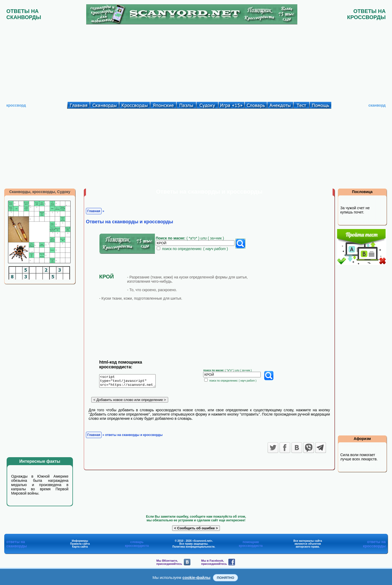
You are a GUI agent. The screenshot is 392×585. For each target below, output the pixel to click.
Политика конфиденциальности (193, 547)
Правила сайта (80, 544)
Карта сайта (80, 547)
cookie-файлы (197, 577)
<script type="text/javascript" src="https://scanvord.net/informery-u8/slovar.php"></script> (131, 382)
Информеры (80, 541)
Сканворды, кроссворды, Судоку (40, 192)
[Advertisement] (196, 62)
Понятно (225, 578)
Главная (94, 211)
